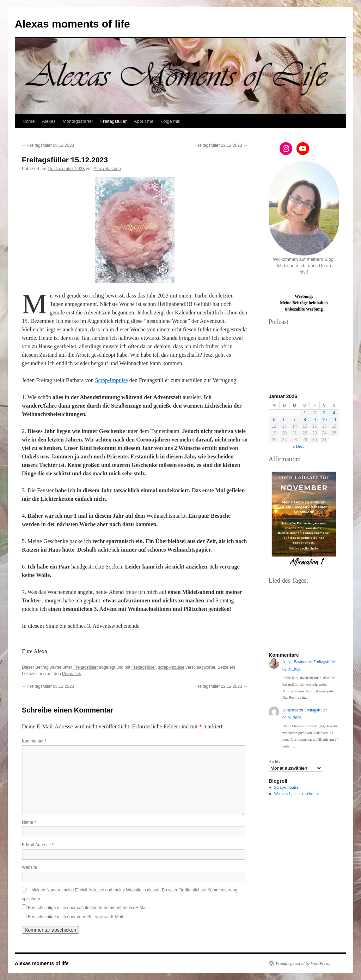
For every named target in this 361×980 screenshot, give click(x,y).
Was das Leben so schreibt (297, 794)
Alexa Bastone (107, 169)
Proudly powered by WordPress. (303, 963)
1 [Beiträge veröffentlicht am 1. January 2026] (305, 413)
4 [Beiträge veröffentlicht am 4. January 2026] (334, 413)
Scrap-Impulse (112, 380)
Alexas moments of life (72, 24)
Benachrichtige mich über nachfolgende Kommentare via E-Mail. (88, 908)
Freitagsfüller (113, 121)
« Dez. (298, 446)
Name (29, 822)
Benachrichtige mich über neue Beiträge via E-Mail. (76, 917)
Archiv (274, 762)
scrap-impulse (171, 667)
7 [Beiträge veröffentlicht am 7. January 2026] (295, 420)
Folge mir (170, 121)
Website (29, 867)
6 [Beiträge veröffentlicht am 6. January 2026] (284, 420)
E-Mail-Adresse (38, 845)
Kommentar (34, 741)
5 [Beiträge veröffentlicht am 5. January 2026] (274, 420)
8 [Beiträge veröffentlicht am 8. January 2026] (305, 420)
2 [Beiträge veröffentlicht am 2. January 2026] (315, 413)
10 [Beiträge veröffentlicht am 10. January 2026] (324, 420)
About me (144, 121)
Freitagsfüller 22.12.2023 (221, 145)
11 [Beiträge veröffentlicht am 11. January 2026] (334, 420)
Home (29, 121)
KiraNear (290, 710)
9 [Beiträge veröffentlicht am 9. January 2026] (315, 420)
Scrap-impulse (286, 787)
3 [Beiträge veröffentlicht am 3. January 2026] (325, 413)
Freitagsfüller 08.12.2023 (48, 145)
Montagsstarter (78, 121)
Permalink (71, 674)
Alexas (49, 121)
